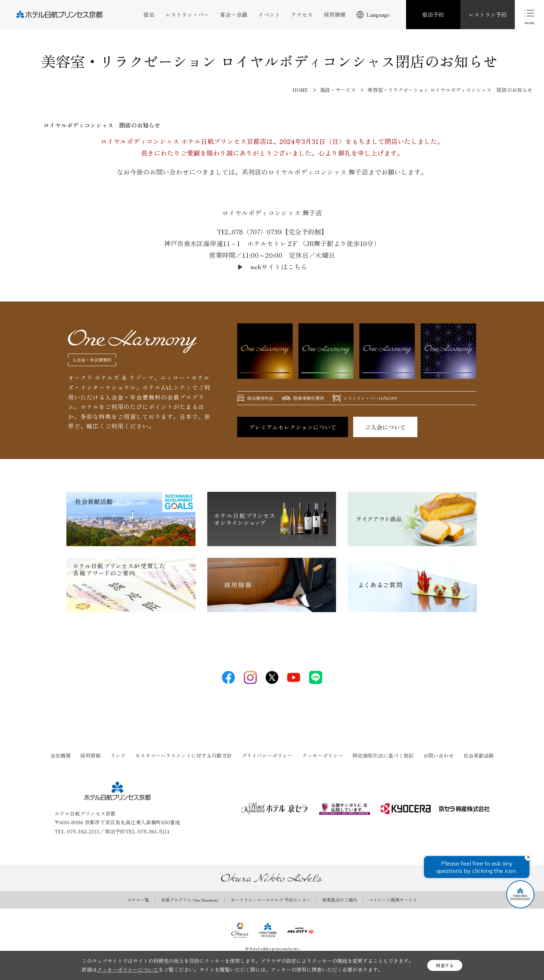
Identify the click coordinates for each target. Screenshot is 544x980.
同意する (445, 965)
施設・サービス (338, 90)
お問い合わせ (439, 755)
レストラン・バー (187, 14)
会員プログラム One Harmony (190, 900)
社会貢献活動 (479, 755)
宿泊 (149, 14)
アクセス (302, 14)
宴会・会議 (234, 14)
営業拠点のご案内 (340, 900)
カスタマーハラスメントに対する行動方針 (184, 755)
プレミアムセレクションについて (293, 427)
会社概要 (61, 755)
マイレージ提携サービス (393, 900)
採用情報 (335, 14)
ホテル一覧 (138, 900)
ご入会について (385, 427)
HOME (300, 90)
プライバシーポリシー (267, 755)
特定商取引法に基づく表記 (383, 755)
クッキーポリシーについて (128, 969)
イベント (269, 14)
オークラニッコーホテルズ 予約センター (271, 900)
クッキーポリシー (323, 755)
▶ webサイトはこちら (272, 267)
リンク (118, 755)
